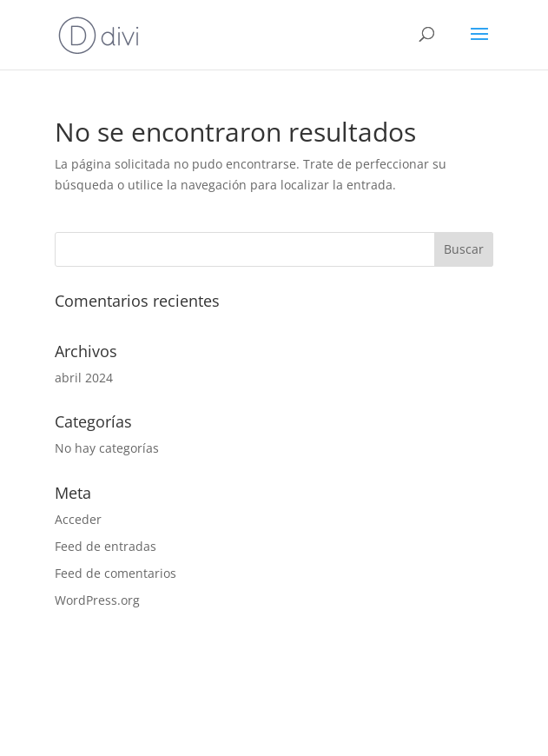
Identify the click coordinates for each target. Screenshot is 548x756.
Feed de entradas (106, 546)
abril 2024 (84, 378)
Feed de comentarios (116, 573)
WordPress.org (97, 600)
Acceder (78, 519)
